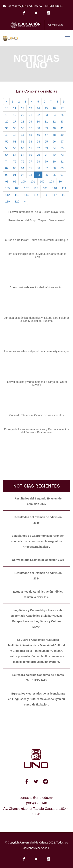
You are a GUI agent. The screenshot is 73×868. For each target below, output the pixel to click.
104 (61, 182)
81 (62, 162)
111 (64, 188)
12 (23, 108)
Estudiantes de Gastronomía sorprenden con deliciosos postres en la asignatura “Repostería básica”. (38, 541)
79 (46, 162)
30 (38, 122)
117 (55, 195)
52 (23, 142)
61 (31, 148)
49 (62, 135)
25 (62, 115)
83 (15, 168)
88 (54, 168)
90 (7, 175)
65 (62, 148)
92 (23, 175)
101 (33, 182)
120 (17, 202)
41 (62, 128)
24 (54, 115)
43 (15, 135)
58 (7, 148)
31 (46, 122)
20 (23, 115)
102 (42, 182)
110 (55, 188)
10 (7, 108)
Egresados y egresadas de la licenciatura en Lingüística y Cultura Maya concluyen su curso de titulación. (36, 699)
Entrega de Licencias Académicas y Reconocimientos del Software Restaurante (36, 431)
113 (17, 195)
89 (62, 168)
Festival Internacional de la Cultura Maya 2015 (36, 212)
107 (26, 188)
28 (23, 122)
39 (46, 128)
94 (38, 175)
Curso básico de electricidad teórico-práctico (36, 287)
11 (15, 108)
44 (23, 135)
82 (7, 168)
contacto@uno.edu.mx (23, 6)
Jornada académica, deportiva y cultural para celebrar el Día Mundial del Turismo (37, 319)
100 (23, 182)
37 (31, 128)
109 (45, 188)
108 (36, 188)
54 (38, 142)
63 (46, 148)
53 (31, 142)
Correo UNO (56, 25)
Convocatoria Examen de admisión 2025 (38, 560)
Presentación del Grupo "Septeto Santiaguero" (36, 220)
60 (23, 148)
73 (62, 155)
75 (15, 162)
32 (54, 122)
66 (7, 155)
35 (15, 128)
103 (51, 182)
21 (31, 115)
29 (31, 122)
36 (23, 128)
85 (31, 168)
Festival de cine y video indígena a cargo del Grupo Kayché (36, 383)
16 (54, 108)
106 (17, 188)
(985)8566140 (54, 6)
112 (7, 195)
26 (7, 122)
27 (15, 122)
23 (46, 115)
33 (62, 122)
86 (38, 168)
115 (36, 195)
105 (7, 188)
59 (15, 148)
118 (64, 195)
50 (7, 142)
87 (46, 168)
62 (38, 148)
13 (31, 108)
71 (46, 155)
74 (7, 162)
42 (7, 135)
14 (38, 108)
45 (31, 135)
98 (7, 182)
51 (15, 142)
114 (26, 195)
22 (38, 115)
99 (15, 182)
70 (38, 155)
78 (38, 162)
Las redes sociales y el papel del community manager (36, 351)
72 (54, 155)
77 (31, 162)
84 (23, 168)
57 (62, 142)
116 (45, 195)
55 (46, 142)
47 (46, 135)
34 (7, 128)
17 (62, 108)
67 (15, 155)
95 (46, 175)
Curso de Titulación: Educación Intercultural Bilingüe (37, 240)
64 (54, 148)
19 (15, 115)
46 (38, 135)
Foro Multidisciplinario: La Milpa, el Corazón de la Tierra (37, 255)
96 (54, 175)
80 (54, 162)
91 (15, 175)
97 (62, 175)
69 (31, 155)
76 (23, 162)
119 (7, 202)
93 (31, 175)
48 (54, 135)
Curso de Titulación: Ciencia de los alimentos (36, 415)
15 (46, 108)
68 (23, 155)
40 (54, 128)
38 (38, 128)
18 (7, 115)
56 (54, 142)
